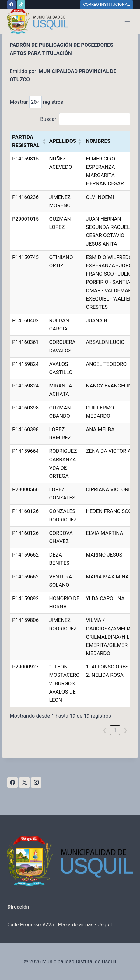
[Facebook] (11, 4)
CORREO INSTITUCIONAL (106, 4)
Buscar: (49, 119)
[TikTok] (21, 4)
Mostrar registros (36, 102)
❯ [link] (125, 730)
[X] (24, 783)
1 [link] (115, 730)
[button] (43, 141)
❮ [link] (105, 730)
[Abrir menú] (127, 21)
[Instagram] (36, 783)
